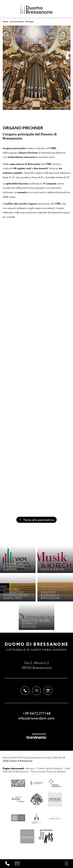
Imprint (15, 757)
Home (6, 21)
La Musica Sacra (17, 21)
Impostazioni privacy (41, 757)
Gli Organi (29, 21)
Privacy (24, 757)
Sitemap (58, 757)
